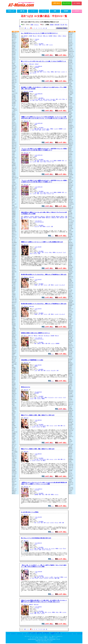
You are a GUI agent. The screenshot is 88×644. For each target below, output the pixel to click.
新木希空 (70, 74)
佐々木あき (71, 222)
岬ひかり (14, 413)
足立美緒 (14, 65)
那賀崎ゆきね (71, 304)
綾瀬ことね (14, 81)
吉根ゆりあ (71, 483)
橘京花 (70, 275)
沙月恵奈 (70, 225)
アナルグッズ (33, 634)
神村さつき (26, 604)
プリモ (36, 40)
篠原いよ (14, 233)
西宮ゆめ (70, 329)
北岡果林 (70, 162)
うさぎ (36, 518)
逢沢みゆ (58, 216)
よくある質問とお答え (54, 633)
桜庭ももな (14, 198)
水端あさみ (54, 218)
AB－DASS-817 (38, 279)
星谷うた (14, 376)
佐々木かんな (47, 336)
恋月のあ (14, 170)
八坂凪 (13, 460)
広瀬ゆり (70, 367)
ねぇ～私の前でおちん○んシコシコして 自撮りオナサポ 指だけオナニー (39, 33)
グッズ (77, 11)
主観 (40, 45)
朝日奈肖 (14, 54)
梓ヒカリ (70, 59)
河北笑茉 (14, 151)
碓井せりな (48, 218)
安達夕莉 (70, 61)
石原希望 (70, 87)
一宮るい (14, 111)
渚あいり (70, 313)
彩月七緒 (70, 227)
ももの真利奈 (15, 452)
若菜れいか (14, 490)
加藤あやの (71, 144)
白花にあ (14, 258)
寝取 (46, 494)
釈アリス (14, 239)
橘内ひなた (71, 276)
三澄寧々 (14, 421)
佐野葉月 (14, 216)
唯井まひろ (71, 272)
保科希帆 (14, 378)
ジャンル (44, 11)
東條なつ (70, 295)
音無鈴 (13, 139)
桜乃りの (70, 215)
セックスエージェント (39, 339)
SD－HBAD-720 (39, 543)
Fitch (35, 248)
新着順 (52, 25)
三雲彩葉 (14, 412)
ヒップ (51, 161)
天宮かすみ (14, 79)
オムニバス (37, 226)
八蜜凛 (70, 342)
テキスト (37, 25)
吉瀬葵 (13, 159)
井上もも (14, 118)
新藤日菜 (14, 261)
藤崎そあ (14, 373)
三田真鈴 (70, 415)
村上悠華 (70, 441)
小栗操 (70, 118)
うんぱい (70, 105)
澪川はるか (14, 407)
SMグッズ (38, 634)
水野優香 (70, 409)
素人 (35, 397)
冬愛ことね (71, 293)
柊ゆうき (57, 336)
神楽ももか (71, 136)
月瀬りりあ (71, 282)
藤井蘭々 (70, 370)
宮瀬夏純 (14, 433)
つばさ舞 (70, 290)
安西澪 (13, 88)
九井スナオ (71, 193)
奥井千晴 (14, 131)
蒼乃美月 (14, 44)
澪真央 (13, 410)
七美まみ (64, 36)
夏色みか (14, 319)
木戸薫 (13, 161)
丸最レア (70, 398)
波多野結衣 (71, 341)
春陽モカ (70, 356)
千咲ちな (14, 293)
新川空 (13, 85)
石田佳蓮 (70, 84)
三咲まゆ (14, 416)
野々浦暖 (70, 338)
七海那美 (14, 330)
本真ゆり (55, 36)
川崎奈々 (14, 155)
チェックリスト (67, 3)
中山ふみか (71, 312)
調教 (62, 426)
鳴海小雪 (14, 332)
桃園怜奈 (70, 447)
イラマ (60, 99)
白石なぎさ (71, 244)
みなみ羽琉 (71, 424)
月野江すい (71, 284)
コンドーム (48, 634)
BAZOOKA (37, 67)
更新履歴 (66, 11)
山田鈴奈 (14, 467)
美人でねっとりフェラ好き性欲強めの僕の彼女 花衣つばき (36, 538)
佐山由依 (35, 218)
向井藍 (70, 440)
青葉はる (14, 45)
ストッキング (59, 252)
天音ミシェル (15, 76)
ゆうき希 (14, 475)
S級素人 (36, 366)
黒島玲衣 (70, 190)
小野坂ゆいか (27, 216)
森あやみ (70, 453)
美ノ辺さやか (15, 432)
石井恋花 (14, 99)
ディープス (37, 490)
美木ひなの (71, 403)
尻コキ (45, 162)
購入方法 (30, 633)
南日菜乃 (70, 426)
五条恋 (70, 198)
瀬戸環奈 (70, 265)
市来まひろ (71, 90)
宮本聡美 (14, 438)
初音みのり (71, 346)
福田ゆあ (14, 370)
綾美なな (14, 84)
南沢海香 (70, 423)
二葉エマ (70, 376)
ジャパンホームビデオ (39, 222)
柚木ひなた (14, 478)
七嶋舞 (70, 319)
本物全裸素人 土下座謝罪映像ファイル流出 (32, 360)
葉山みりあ (14, 356)
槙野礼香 (14, 390)
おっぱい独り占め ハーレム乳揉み (30, 512)
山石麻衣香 (14, 463)
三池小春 (70, 399)
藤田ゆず (31, 604)
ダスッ (36, 280)
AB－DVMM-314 (39, 489)
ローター (25, 634)
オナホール (8, 634)
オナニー (36, 45)
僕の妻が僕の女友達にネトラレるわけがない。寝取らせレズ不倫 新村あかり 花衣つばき (44, 274)
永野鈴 (70, 307)
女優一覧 (22, 11)
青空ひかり (71, 44)
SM (35, 426)
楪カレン (70, 472)
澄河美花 (70, 262)
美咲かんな (71, 404)
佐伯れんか (14, 188)
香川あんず (14, 142)
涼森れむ (70, 261)
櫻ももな (14, 201)
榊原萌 (70, 212)
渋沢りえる (14, 238)
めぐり (70, 443)
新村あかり (26, 277)
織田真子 (70, 122)
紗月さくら (14, 208)
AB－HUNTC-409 (39, 123)
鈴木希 (13, 267)
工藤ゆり (70, 176)
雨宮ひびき (71, 70)
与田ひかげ (14, 484)
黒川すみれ (71, 185)
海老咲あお (71, 107)
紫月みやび (14, 225)
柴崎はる (70, 239)
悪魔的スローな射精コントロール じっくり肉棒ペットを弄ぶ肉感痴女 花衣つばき (42, 242)
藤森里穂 (70, 373)
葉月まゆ (70, 344)
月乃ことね (14, 301)
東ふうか (14, 62)
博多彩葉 (14, 342)
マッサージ (46, 578)
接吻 (40, 494)
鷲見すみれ (14, 272)
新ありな (70, 76)
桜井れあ (14, 193)
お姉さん (39, 252)
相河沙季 (70, 34)
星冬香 (13, 381)
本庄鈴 (70, 387)
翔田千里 (70, 242)
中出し (49, 72)
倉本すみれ (71, 181)
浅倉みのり (14, 50)
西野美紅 (14, 336)
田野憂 (70, 279)
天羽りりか (71, 64)
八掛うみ (70, 463)
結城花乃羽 (14, 472)
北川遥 (13, 156)
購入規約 (34, 633)
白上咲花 (70, 247)
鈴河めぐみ (14, 265)
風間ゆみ (70, 139)
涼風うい (14, 264)
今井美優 (14, 119)
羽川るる (14, 122)
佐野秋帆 (14, 215)
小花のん (70, 131)
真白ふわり (71, 390)
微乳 (57, 99)
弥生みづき (71, 467)
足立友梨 (31, 91)
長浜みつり (71, 309)
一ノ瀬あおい (15, 110)
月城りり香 (14, 299)
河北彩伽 (70, 155)
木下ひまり (71, 167)
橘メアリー (71, 278)
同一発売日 (41, 44)
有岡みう (70, 78)
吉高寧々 (70, 480)
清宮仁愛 (70, 173)
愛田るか (14, 34)
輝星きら (14, 162)
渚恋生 (13, 318)
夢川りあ (14, 480)
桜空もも (70, 219)
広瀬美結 (70, 366)
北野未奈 (70, 164)
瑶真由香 (14, 361)
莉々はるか (71, 487)
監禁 (39, 99)
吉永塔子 (70, 481)
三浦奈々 (14, 406)
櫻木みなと (14, 195)
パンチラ (44, 129)
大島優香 (70, 108)
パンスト (51, 45)
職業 (35, 72)
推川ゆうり (71, 121)
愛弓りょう (71, 71)
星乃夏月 (70, 383)
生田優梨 (14, 96)
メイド (56, 397)
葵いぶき (70, 39)
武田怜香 (70, 270)
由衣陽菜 (50, 36)
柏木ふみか (14, 145)
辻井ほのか (71, 287)
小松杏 (70, 205)
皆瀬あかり (71, 420)
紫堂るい (14, 227)
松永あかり (14, 399)
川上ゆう (70, 153)
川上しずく (14, 150)
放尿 (46, 343)
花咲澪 (13, 349)
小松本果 (14, 182)
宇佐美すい (14, 125)
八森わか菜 (71, 466)
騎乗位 (52, 72)
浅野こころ (71, 54)
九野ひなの (71, 178)
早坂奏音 (14, 353)
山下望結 (14, 466)
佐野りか (14, 218)
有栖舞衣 (70, 79)
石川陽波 (14, 102)
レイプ (36, 99)
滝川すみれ (71, 267)
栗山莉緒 (70, 182)
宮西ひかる (71, 436)
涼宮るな (14, 270)
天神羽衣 (14, 68)
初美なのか (14, 347)
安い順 (62, 25)
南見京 (13, 429)
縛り (38, 426)
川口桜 (13, 153)
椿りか (31, 218)
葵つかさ (70, 41)
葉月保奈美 (14, 346)
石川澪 (70, 82)
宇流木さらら (71, 104)
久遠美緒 (14, 164)
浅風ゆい (14, 48)
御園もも (14, 423)
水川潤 (70, 407)
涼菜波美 (14, 269)
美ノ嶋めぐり (71, 429)
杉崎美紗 (14, 262)
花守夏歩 (70, 349)
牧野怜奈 (14, 392)
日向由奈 (70, 359)
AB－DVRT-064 (39, 607)
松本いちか (71, 395)
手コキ (59, 72)
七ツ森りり (71, 322)
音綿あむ (14, 141)
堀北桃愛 (14, 384)
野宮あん (14, 341)
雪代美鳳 (70, 470)
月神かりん (14, 298)
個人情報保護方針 (46, 633)
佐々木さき (71, 224)
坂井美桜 (14, 190)
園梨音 (13, 278)
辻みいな (14, 304)
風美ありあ (14, 144)
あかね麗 (70, 48)
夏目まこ (14, 322)
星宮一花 (70, 386)
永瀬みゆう (14, 313)
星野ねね (14, 379)
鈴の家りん (71, 258)
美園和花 (70, 412)
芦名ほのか (71, 58)
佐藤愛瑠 (14, 213)
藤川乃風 (14, 372)
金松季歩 (70, 145)
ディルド (29, 634)
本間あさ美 (14, 389)
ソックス (34, 162)
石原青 (70, 85)
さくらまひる (71, 218)
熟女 (38, 161)
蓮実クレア (71, 339)
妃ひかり (70, 159)
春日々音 (14, 359)
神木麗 (70, 150)
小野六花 (70, 130)
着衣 (38, 162)
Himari (70, 361)
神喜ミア (14, 172)
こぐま (36, 573)
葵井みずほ (14, 38)
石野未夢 (14, 104)
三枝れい (70, 210)
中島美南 (14, 310)
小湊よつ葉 (71, 207)
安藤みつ (14, 91)
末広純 (70, 255)
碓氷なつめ (14, 127)
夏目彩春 (70, 315)
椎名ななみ (14, 224)
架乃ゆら (70, 147)
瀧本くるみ (14, 281)
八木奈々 (70, 458)
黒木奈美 (70, 187)
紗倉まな (70, 216)
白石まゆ (14, 249)
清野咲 (13, 273)
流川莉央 (70, 490)
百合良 (13, 483)
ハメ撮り (51, 577)
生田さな (14, 94)
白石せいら (14, 244)
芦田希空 (14, 59)
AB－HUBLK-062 (39, 94)
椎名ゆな (70, 233)
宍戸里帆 (70, 235)
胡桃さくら (26, 64)
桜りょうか (14, 204)
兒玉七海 (70, 201)
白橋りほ (70, 250)
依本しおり (71, 484)
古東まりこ (14, 176)
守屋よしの (14, 456)
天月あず (37, 64)
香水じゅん (71, 142)
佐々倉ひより (15, 207)
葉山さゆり (71, 352)
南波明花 (14, 333)
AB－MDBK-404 (39, 66)
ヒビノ (36, 544)
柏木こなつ (26, 218)
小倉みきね (14, 135)
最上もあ (14, 446)
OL (42, 99)
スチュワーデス (43, 426)
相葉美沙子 (14, 36)
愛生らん (14, 41)
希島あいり (71, 161)
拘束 (59, 426)
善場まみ (14, 276)
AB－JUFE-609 (38, 247)
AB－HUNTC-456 (39, 155)
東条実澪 (14, 307)
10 (44, 28)
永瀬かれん (14, 312)
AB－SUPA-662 (38, 365)
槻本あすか (14, 302)
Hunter (36, 95)
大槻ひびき (71, 110)
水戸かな (70, 418)
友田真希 (70, 302)
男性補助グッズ (53, 634)
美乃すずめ (71, 430)
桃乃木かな (71, 452)
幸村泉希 (14, 476)
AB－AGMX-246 (39, 338)
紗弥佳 (13, 219)
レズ (53, 162)
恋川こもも (14, 167)
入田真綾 (70, 102)
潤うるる (14, 241)
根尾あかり (71, 335)
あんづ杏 (14, 90)
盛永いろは (14, 315)
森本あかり (14, 455)
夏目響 (70, 316)
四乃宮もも (14, 235)
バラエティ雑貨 (80, 634)
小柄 (57, 370)
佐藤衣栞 (14, 212)
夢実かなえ (14, 481)
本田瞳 (70, 389)
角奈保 (70, 264)
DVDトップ (11, 11)
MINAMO (71, 427)
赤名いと (70, 47)
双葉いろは (45, 36)
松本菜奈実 (71, 396)
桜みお (13, 199)
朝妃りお (14, 56)
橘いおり (35, 36)
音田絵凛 (14, 138)
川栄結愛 (52, 336)
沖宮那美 (70, 113)
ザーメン (34, 73)
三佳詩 (13, 440)
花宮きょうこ (71, 347)
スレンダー (53, 99)
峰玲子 (13, 430)
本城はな (14, 386)
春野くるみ (14, 358)
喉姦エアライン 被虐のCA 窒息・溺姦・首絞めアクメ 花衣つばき (38, 415)
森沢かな (70, 455)
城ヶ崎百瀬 (14, 242)
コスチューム (64, 634)
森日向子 (70, 456)
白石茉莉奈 (71, 245)
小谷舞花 (14, 175)
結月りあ (70, 473)
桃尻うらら (14, 450)
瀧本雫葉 (14, 282)
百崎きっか (14, 449)
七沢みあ (70, 318)
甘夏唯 (13, 71)
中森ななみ (14, 316)
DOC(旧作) (37, 393)
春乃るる (70, 355)
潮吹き (54, 100)
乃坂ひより (71, 336)
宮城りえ (62, 216)
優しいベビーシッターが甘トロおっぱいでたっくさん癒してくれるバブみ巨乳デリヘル (43, 61)
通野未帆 (70, 296)
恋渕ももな (71, 192)
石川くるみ (14, 101)
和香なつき (14, 489)
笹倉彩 (13, 205)
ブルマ (41, 161)
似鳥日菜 (26, 36)
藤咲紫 (44, 218)
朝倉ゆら (14, 51)
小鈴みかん (71, 199)
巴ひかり (70, 299)
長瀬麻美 (70, 306)
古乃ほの (70, 379)
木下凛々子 (71, 168)
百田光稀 (70, 449)
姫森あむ (14, 367)
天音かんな (14, 73)
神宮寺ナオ (71, 253)
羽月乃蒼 (53, 216)
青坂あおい (14, 42)
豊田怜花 (14, 309)
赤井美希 (70, 45)
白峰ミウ (70, 252)
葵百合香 (70, 42)
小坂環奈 (14, 173)
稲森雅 (13, 116)
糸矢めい (14, 113)
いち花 (13, 107)
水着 (45, 523)
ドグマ (36, 421)
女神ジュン (14, 444)
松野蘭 (13, 401)
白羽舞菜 (14, 252)
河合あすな (71, 151)
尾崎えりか (71, 119)
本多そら (14, 387)
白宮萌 (13, 259)
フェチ (36, 370)
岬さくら (70, 406)
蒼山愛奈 (14, 47)
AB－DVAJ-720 (38, 221)
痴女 (35, 252)
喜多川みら (14, 158)
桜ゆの (13, 202)
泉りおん (70, 88)
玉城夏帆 (70, 281)
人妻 (35, 161)
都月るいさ (71, 298)
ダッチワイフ (14, 634)
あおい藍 (14, 39)
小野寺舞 (70, 128)
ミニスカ (45, 100)
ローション (49, 550)
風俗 (38, 72)
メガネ (37, 100)
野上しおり (14, 339)
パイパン (44, 45)
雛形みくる (14, 363)
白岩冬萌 (14, 250)
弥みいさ (14, 74)
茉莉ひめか (14, 403)
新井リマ (70, 73)
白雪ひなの (14, 256)
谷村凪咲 (14, 287)
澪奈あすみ (14, 409)
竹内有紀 (70, 269)
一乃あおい (71, 91)
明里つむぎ (71, 50)
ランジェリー (51, 397)
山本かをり (14, 469)
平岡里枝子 (71, 364)
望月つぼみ (71, 444)
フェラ (33, 130)
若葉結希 (14, 492)
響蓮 (13, 366)
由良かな (70, 476)
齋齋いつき (14, 187)
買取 (59, 633)
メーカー (33, 11)
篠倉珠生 (14, 229)
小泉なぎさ (14, 168)
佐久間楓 (70, 213)
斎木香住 (14, 185)
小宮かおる (14, 184)
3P (41, 427)
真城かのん (14, 393)
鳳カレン (26, 336)
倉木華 (70, 179)
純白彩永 (14, 395)
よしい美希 (71, 478)
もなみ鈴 (70, 446)
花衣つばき (40, 36)
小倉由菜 (70, 116)
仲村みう (70, 310)
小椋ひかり (14, 133)
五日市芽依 (71, 93)
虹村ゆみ (70, 330)
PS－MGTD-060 (39, 392)
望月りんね (14, 427)
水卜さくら (71, 401)
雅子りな (70, 138)
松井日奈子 (71, 392)
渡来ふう (70, 493)
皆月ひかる (71, 421)
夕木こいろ (71, 469)
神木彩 (70, 148)
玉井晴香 (14, 289)
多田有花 (70, 273)
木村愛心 (70, 170)
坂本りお (14, 192)
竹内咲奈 (14, 284)
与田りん (14, 486)
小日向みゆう (71, 204)
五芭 (70, 96)
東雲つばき (14, 232)
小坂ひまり (43, 216)
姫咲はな (70, 363)
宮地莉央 (14, 435)
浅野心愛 (14, 53)
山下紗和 (14, 464)
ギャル (39, 397)
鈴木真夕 (70, 256)
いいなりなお (15, 93)
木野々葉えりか (15, 178)
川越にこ (70, 156)
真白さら (14, 396)
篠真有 (70, 238)
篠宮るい (14, 236)
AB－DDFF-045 (38, 420)
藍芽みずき (71, 33)
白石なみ (14, 247)
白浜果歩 (14, 253)
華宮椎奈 (14, 148)
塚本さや (14, 296)
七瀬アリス (71, 321)
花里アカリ (14, 350)
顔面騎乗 (61, 129)
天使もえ (70, 65)
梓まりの (14, 61)
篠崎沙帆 (14, 230)
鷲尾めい (70, 492)
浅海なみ (14, 58)
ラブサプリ (59, 634)
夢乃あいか (71, 475)
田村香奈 (14, 290)
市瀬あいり (14, 108)
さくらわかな (71, 221)
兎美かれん (14, 124)
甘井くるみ (14, 67)
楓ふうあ (70, 135)
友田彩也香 (71, 301)
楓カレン (70, 133)
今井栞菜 (70, 101)
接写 (47, 45)
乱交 (34, 100)
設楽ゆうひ (71, 236)
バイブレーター (19, 634)
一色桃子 (70, 94)
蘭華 (70, 486)
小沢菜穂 (14, 136)
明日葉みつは (71, 56)
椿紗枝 (13, 306)
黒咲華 (70, 188)
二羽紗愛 (30, 36)
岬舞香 (13, 415)
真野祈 (13, 404)
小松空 (13, 181)
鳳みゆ (70, 111)
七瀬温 (13, 327)
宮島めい (70, 435)
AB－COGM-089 (39, 572)
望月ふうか (31, 336)
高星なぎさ (14, 279)
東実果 (13, 64)
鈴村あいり (71, 259)
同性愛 (36, 285)
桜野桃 (13, 196)
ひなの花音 (14, 364)
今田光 (13, 121)
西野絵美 (70, 327)
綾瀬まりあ (14, 82)
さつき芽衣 (71, 229)
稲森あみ (14, 115)
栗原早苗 (14, 165)
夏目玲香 (14, 324)
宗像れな (14, 443)
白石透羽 (14, 245)
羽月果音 (14, 344)
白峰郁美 (14, 255)
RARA (13, 487)
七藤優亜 (14, 329)
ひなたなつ (71, 358)
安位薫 (70, 461)
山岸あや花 (71, 464)
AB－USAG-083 (39, 517)
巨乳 (41, 72)
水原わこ (23, 37)
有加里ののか (71, 51)
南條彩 (70, 324)
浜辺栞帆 (70, 350)
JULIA (70, 241)
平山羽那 (14, 369)
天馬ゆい (70, 292)
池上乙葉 (14, 98)
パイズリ (63, 72)
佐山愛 (70, 230)
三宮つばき (71, 232)
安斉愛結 (14, 87)
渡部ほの (14, 493)
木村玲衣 (70, 172)
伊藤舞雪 (70, 99)
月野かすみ (48, 216)
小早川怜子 (71, 202)
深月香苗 (14, 426)
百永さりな (71, 450)
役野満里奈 (71, 460)
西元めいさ (71, 332)
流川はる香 (71, 489)
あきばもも (71, 53)
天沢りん (14, 70)
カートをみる (77, 3)
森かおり (14, 453)
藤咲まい (14, 375)
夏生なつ (14, 321)
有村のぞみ (37, 216)
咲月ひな (14, 210)
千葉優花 (14, 295)
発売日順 (57, 25)
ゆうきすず (14, 473)
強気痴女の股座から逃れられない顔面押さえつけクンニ (35, 333)
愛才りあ (70, 38)
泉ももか (14, 105)
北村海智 (70, 165)
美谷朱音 (70, 413)
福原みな (70, 369)
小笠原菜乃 (14, 130)
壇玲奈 (13, 292)
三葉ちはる (71, 416)
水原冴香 (14, 418)
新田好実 (14, 338)
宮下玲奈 (70, 433)
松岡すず (14, 398)
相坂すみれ (14, 33)
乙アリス (70, 124)
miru (69, 438)
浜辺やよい (14, 352)
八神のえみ (14, 458)
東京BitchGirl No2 (26, 387)
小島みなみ (71, 196)
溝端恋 (13, 424)
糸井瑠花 (70, 98)
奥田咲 (70, 115)
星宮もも (14, 383)
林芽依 (13, 355)
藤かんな (70, 372)
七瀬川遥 (14, 326)
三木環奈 (14, 222)
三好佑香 (14, 441)
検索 (55, 11)
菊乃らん (70, 158)
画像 (32, 25)
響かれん (36, 336)
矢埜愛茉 (14, 461)
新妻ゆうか (14, 335)
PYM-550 (37, 39)
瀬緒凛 (13, 275)
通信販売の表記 (39, 633)
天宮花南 (70, 68)
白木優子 (70, 249)
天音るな (14, 78)
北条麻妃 (70, 381)
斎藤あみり (71, 208)
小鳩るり (60, 36)
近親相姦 (36, 494)
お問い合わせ (57, 3)
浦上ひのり (14, 128)
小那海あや (71, 125)
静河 (58, 218)
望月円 (13, 447)
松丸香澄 (70, 393)
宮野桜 (13, 436)
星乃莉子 (70, 384)
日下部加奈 (71, 175)
